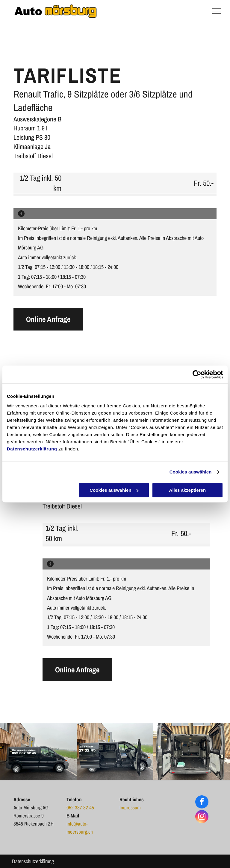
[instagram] (202, 817)
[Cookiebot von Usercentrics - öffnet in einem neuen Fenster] (197, 374)
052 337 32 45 (80, 807)
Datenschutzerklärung (32, 449)
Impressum (130, 807)
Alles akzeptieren (188, 490)
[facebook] (202, 803)
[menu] (217, 11)
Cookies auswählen (191, 472)
